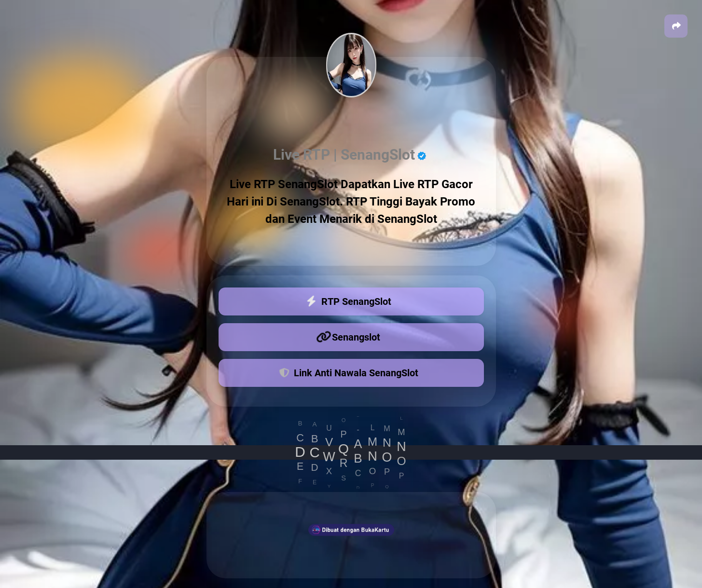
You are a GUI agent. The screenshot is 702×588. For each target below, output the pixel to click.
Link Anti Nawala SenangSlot (349, 372)
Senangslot (349, 337)
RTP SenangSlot (349, 301)
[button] (676, 26)
